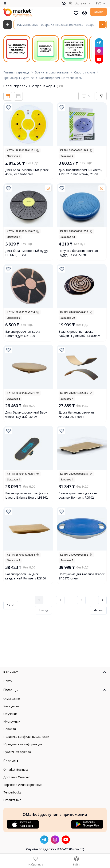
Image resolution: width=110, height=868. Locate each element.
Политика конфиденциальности (26, 737)
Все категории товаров (52, 72)
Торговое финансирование (23, 785)
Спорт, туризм (85, 72)
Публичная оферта (17, 752)
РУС (101, 3)
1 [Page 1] (39, 600)
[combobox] (86, 96)
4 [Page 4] (102, 600)
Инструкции (12, 721)
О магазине (12, 699)
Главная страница (16, 72)
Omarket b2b (12, 800)
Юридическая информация (23, 744)
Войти (99, 12)
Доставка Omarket (17, 777)
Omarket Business (16, 770)
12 (11, 605)
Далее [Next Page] (98, 610)
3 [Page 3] (81, 600)
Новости (10, 729)
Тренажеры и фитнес (19, 78)
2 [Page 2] (60, 600)
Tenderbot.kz (12, 792)
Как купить (11, 706)
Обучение (10, 714)
